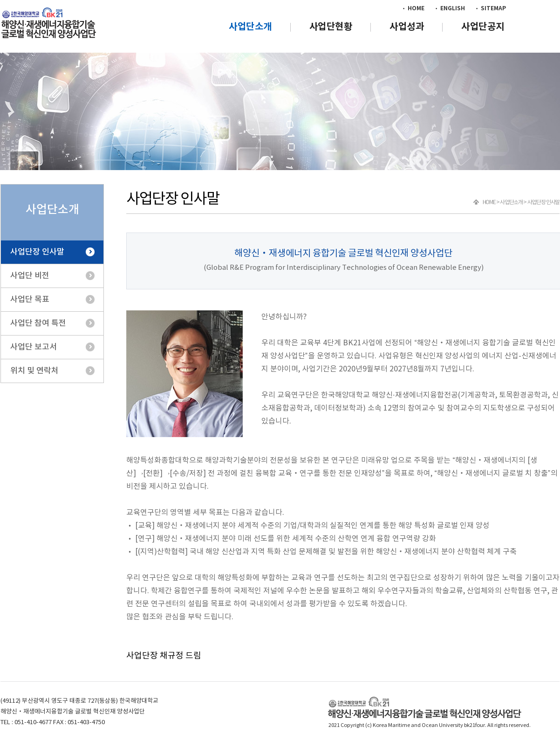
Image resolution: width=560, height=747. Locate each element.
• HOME (413, 8)
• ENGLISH (449, 8)
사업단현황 (331, 27)
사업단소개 (250, 27)
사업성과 (407, 27)
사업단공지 (483, 27)
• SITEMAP (490, 8)
